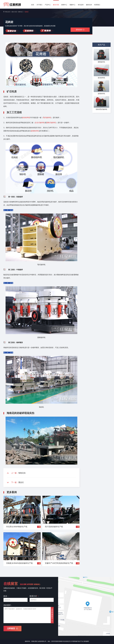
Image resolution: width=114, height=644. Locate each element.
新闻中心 (64, 5)
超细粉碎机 (35, 131)
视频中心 (72, 5)
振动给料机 (26, 118)
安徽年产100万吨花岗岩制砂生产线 (59, 563)
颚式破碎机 (47, 118)
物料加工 (21, 12)
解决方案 (56, 5)
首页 (33, 5)
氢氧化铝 (22, 473)
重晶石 (21, 482)
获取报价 (80, 30)
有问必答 (81, 5)
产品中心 (48, 5)
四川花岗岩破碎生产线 (54, 527)
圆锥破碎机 (101, 62)
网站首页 (8, 12)
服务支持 (89, 5)
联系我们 (97, 5)
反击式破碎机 (40, 123)
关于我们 (39, 5)
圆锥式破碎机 (51, 123)
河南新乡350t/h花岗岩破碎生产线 (19, 563)
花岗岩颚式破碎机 (101, 109)
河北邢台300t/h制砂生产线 (17, 527)
